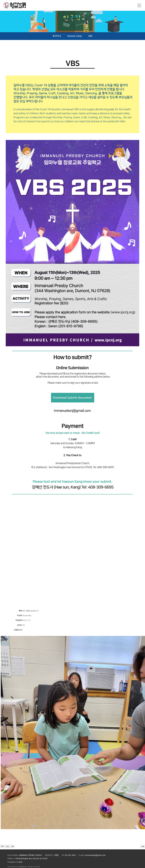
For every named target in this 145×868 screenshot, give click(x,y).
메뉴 (139, 5)
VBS (90, 36)
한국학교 (57, 36)
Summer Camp (75, 36)
